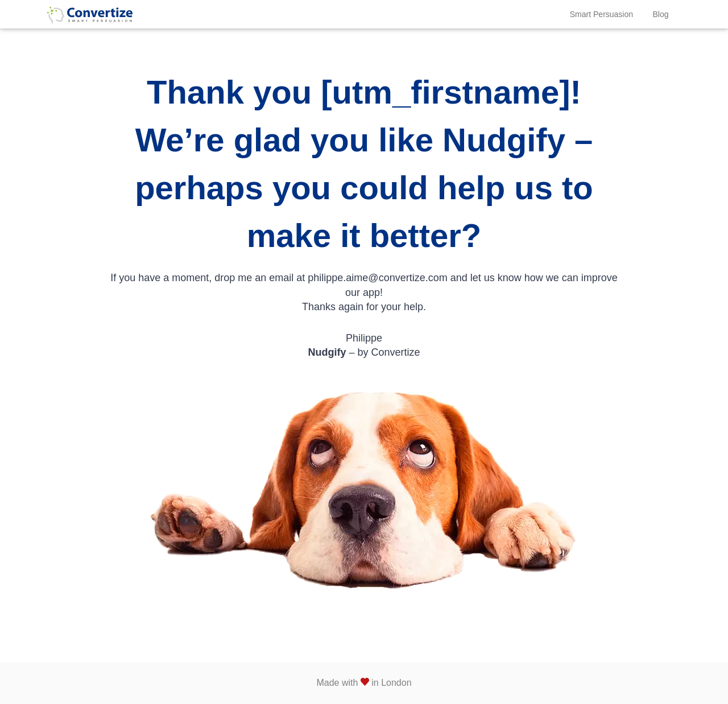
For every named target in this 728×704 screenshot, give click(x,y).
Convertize (90, 19)
